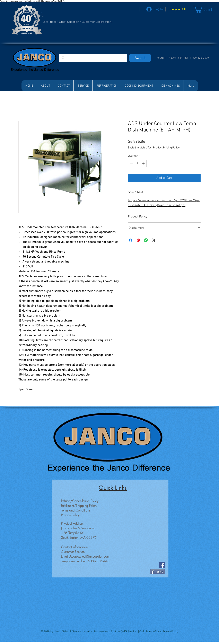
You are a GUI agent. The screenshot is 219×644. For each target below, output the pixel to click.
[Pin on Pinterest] (138, 240)
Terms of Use (154, 631)
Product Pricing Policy (166, 148)
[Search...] (93, 58)
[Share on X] (154, 240)
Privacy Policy (170, 631)
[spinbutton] (137, 164)
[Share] (157, 572)
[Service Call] (178, 9)
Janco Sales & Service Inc (70, 631)
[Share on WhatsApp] (146, 240)
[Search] (140, 58)
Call (142, 631)
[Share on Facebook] (131, 240)
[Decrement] (131, 164)
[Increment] (144, 164)
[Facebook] (162, 565)
